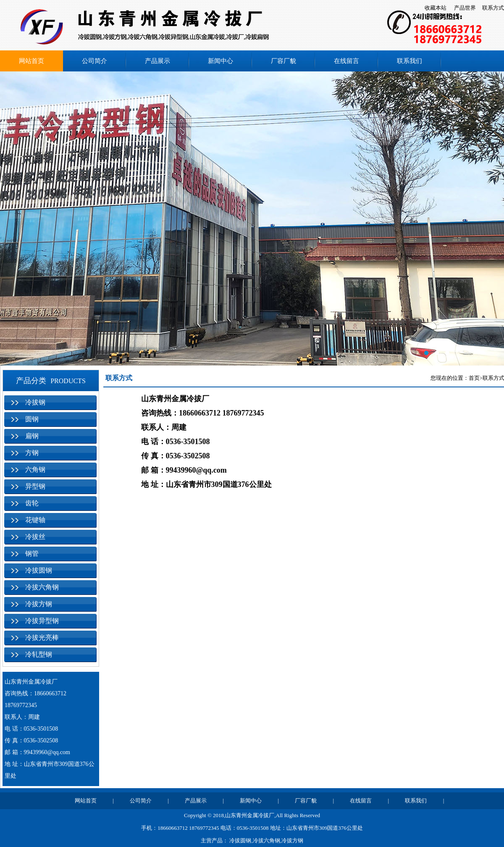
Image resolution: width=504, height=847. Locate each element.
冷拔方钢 (39, 604)
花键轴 (35, 520)
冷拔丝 (35, 537)
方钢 (32, 453)
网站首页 (31, 61)
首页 (474, 378)
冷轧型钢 (39, 654)
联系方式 (493, 8)
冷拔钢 (35, 402)
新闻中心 (220, 61)
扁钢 (32, 436)
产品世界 (465, 8)
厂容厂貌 (283, 61)
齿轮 (32, 503)
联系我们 (409, 61)
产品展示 (157, 61)
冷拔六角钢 (42, 587)
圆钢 (32, 419)
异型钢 (35, 486)
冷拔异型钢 (42, 621)
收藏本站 (436, 8)
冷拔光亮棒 (42, 638)
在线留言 (346, 61)
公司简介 (94, 61)
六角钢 (35, 470)
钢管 (32, 554)
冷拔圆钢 (39, 570)
